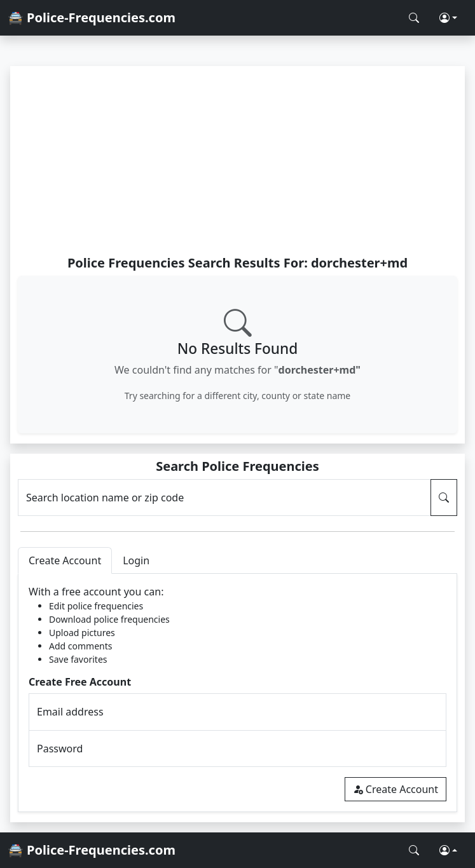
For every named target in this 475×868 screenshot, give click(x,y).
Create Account (396, 789)
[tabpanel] (237, 693)
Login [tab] (136, 560)
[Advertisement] (237, 160)
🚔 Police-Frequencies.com (92, 17)
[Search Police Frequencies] (414, 18)
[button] (448, 18)
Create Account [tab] (65, 560)
